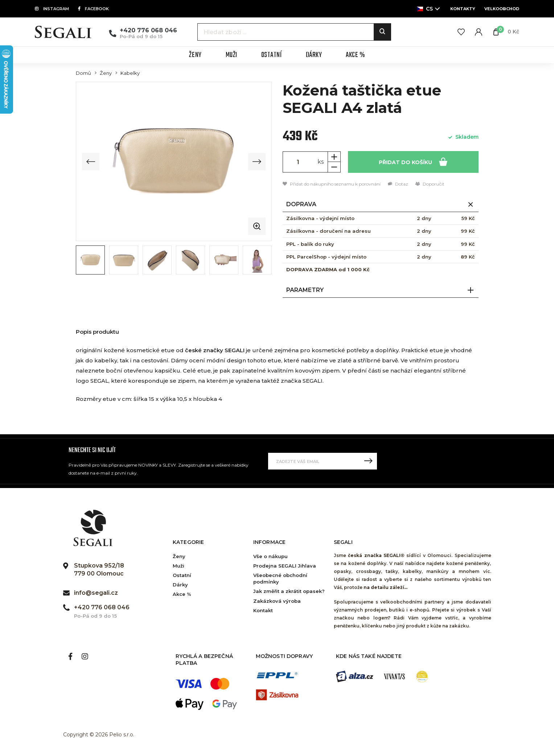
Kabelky (130, 73)
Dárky (180, 585)
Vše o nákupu (270, 556)
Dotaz (398, 184)
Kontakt (263, 610)
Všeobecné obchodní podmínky (280, 578)
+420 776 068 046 (148, 30)
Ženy (106, 73)
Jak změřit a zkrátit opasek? (289, 591)
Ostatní (182, 575)
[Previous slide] (91, 162)
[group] (174, 161)
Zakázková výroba (277, 601)
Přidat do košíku (413, 161)
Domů (83, 73)
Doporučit (430, 184)
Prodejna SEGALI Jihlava (285, 566)
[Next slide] (257, 162)
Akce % (182, 594)
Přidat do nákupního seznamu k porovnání (332, 184)
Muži (178, 566)
